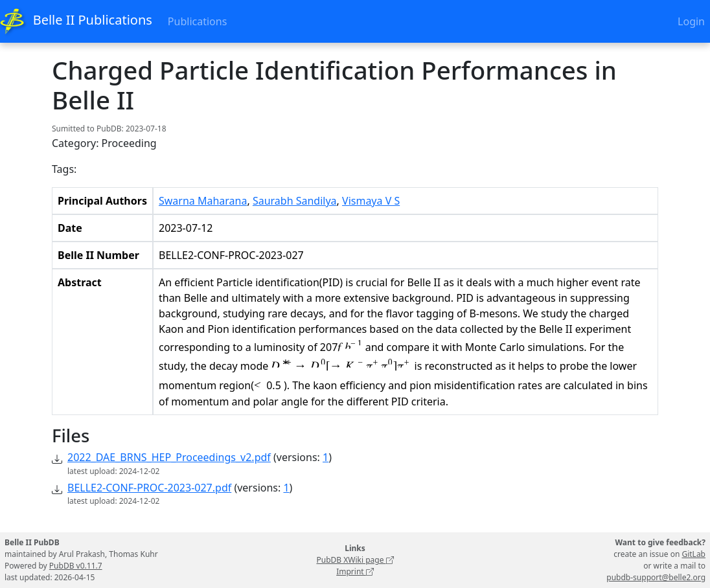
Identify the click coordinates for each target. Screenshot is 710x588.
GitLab (693, 554)
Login (691, 21)
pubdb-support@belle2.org (656, 577)
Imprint (355, 571)
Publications (197, 21)
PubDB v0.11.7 (76, 566)
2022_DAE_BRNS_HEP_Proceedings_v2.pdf (169, 457)
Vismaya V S (371, 201)
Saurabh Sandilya (295, 201)
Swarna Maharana (203, 201)
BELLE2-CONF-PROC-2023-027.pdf (149, 488)
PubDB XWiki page (355, 560)
